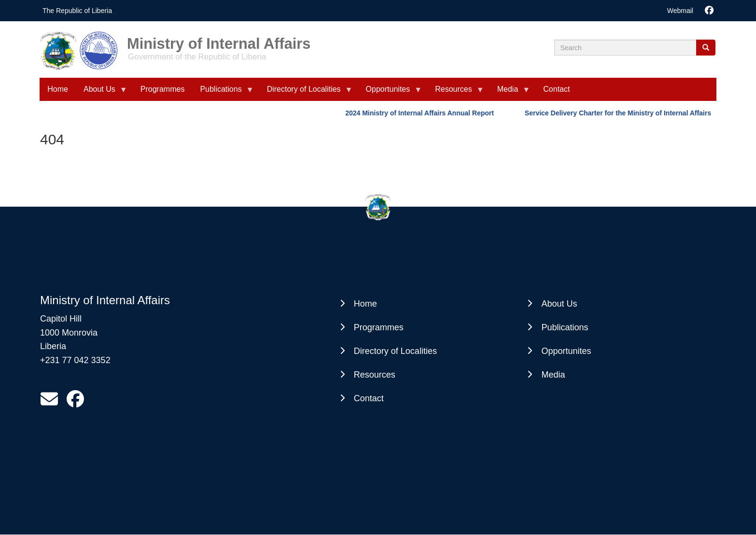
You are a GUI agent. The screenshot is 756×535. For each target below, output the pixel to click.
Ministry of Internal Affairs (219, 40)
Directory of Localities (306, 93)
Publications (223, 93)
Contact (556, 89)
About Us (101, 93)
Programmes (163, 89)
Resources (455, 93)
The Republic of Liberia (77, 11)
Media (510, 93)
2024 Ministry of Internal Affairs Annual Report (422, 113)
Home (58, 89)
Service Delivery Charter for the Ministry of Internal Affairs (620, 113)
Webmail (680, 11)
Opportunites (390, 93)
